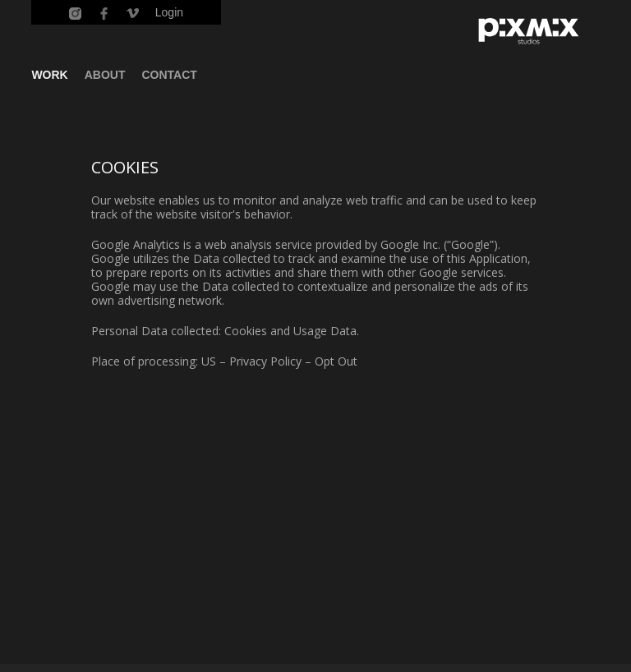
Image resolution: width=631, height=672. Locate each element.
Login (169, 12)
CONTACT (170, 75)
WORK (49, 75)
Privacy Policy (265, 361)
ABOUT (105, 75)
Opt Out (336, 361)
